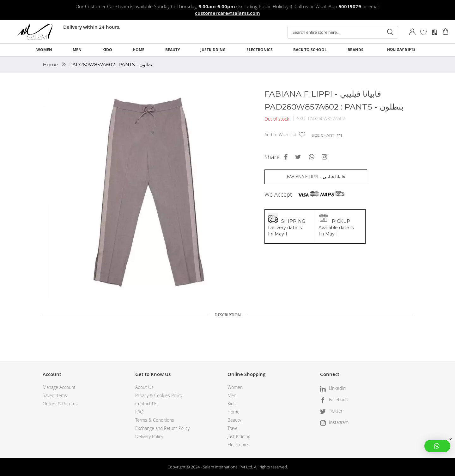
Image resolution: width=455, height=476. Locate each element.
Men (232, 395)
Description (228, 315)
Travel (233, 428)
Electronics (238, 445)
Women (235, 387)
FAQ (139, 412)
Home (51, 65)
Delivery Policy (149, 436)
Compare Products (434, 32)
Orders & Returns (60, 404)
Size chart (323, 135)
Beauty (234, 420)
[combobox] (343, 32)
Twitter (336, 411)
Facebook (338, 399)
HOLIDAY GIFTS (401, 49)
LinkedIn (337, 388)
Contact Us (146, 404)
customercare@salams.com (227, 13)
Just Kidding (239, 436)
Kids (232, 404)
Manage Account (59, 387)
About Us (144, 387)
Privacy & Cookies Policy (159, 395)
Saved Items (55, 395)
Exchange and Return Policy (162, 428)
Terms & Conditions (155, 420)
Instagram (339, 422)
